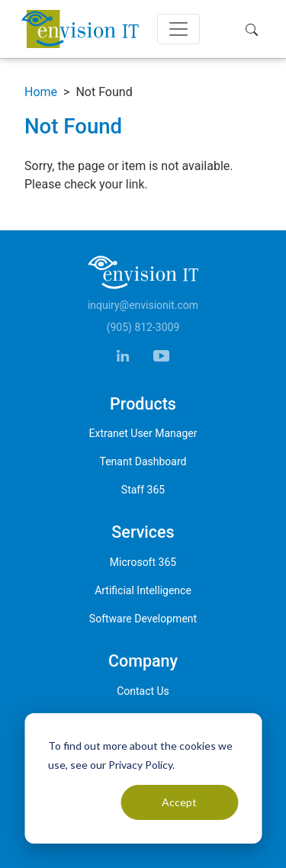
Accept (179, 802)
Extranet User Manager (143, 433)
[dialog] (143, 778)
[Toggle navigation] (178, 29)
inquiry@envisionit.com (143, 305)
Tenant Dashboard (143, 461)
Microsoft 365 (143, 562)
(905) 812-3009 (143, 327)
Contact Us (143, 691)
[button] (255, 29)
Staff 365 (143, 490)
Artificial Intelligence (143, 590)
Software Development (143, 619)
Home (41, 92)
